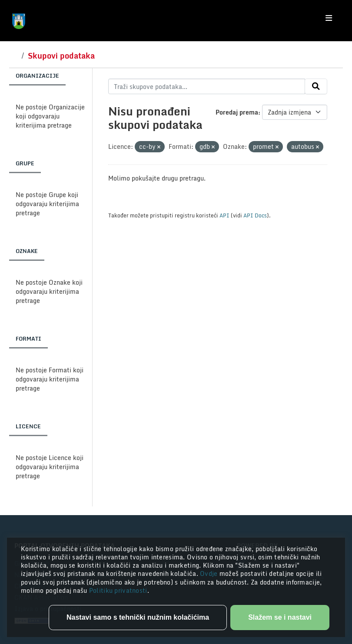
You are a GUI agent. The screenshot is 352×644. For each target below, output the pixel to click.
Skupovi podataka (61, 56)
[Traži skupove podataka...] (207, 86)
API (224, 215)
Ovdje (210, 573)
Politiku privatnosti (118, 590)
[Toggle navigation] (329, 18)
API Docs (255, 215)
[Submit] (316, 86)
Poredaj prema (237, 112)
